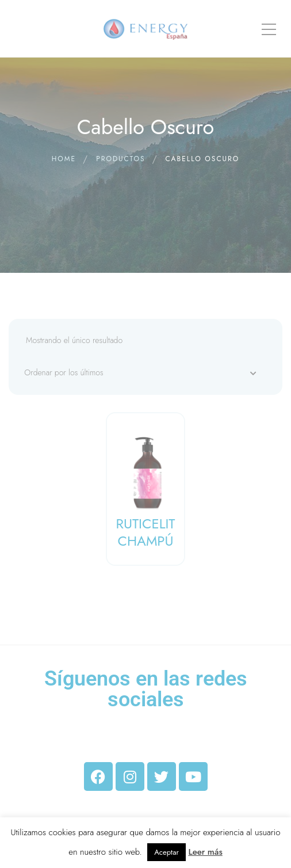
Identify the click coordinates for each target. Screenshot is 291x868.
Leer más (205, 852)
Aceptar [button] (166, 852)
